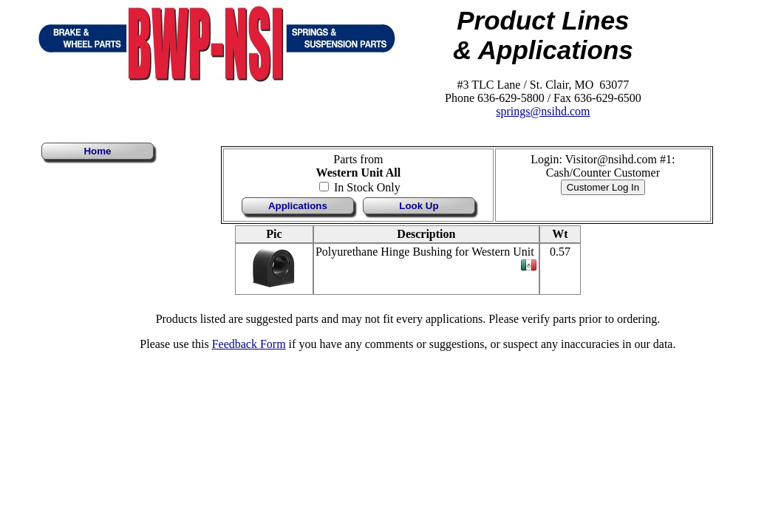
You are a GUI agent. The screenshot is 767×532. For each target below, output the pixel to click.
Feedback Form (249, 344)
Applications (298, 206)
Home (97, 151)
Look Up (419, 206)
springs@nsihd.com (543, 111)
